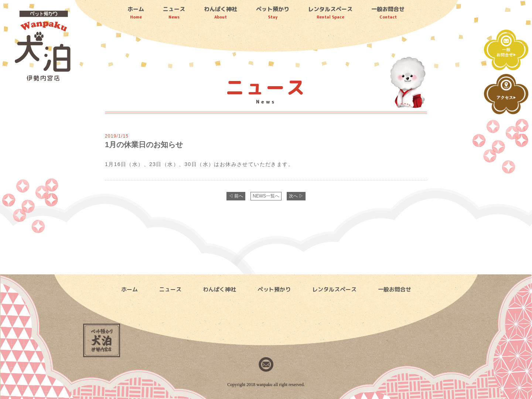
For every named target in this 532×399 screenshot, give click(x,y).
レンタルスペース (330, 13)
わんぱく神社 (221, 13)
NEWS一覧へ (266, 196)
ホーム (136, 13)
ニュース (174, 13)
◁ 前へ (236, 196)
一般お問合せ (388, 13)
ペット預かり (273, 13)
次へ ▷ (296, 196)
